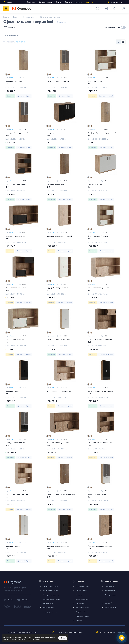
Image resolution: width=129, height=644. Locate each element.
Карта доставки (110, 608)
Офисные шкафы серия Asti (50, 17)
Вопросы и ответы (82, 612)
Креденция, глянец (64, 134)
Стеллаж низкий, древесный (106, 289)
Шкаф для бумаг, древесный (64, 83)
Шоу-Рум (89, 2)
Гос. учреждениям (111, 595)
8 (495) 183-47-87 (106, 632)
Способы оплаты (82, 591)
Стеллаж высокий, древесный (106, 444)
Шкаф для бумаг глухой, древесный (106, 134)
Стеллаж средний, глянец (106, 83)
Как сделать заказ (46, 2)
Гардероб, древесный (23, 83)
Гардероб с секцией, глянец (64, 289)
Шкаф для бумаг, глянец (23, 444)
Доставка (68, 2)
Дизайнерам (109, 586)
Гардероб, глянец (23, 393)
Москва (9, 2)
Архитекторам (110, 591)
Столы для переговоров (51, 595)
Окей (63, 638)
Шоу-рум (79, 620)
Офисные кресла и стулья (51, 599)
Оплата (59, 2)
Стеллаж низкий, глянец (23, 238)
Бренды (109, 603)
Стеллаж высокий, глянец (23, 186)
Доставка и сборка (83, 586)
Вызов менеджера (82, 599)
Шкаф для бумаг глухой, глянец (64, 341)
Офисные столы (48, 603)
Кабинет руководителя (50, 586)
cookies (18, 637)
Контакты (79, 2)
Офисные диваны (48, 608)
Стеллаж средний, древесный (106, 341)
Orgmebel (14, 582)
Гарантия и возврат (83, 616)
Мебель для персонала (50, 591)
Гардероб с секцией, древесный (64, 238)
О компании (31, 2)
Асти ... (12, 78)
